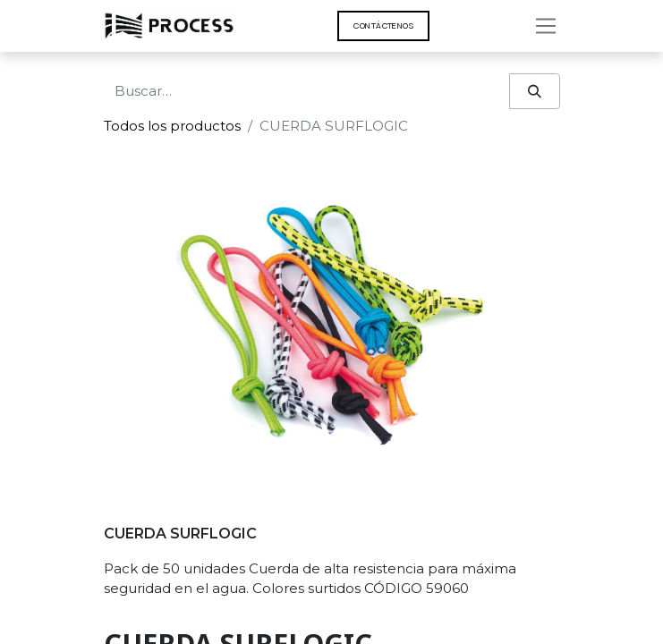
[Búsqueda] (535, 92)
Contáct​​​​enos (383, 25)
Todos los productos (172, 126)
